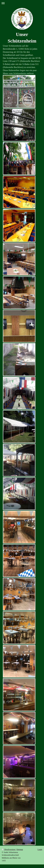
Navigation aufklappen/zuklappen (22, 3)
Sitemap (20, 849)
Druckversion (9, 849)
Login (40, 849)
